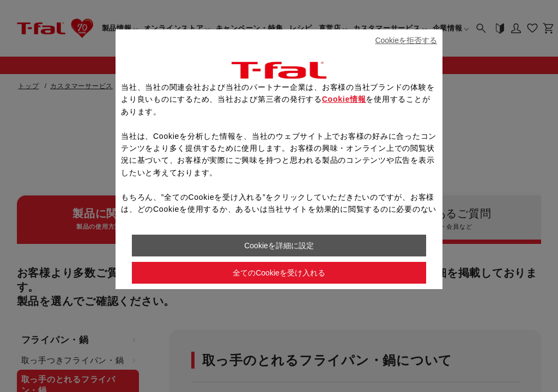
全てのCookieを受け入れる (279, 273)
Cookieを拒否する (406, 40)
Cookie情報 (344, 99)
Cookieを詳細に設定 (279, 246)
